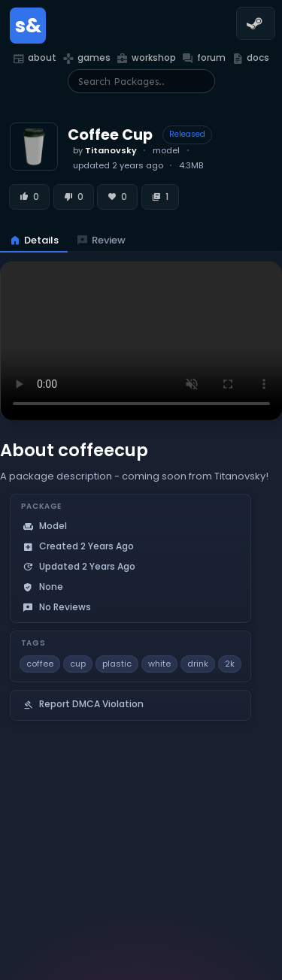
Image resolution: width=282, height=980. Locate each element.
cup (78, 664)
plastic (117, 664)
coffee (40, 664)
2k (230, 664)
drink (198, 664)
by (105, 150)
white (159, 664)
